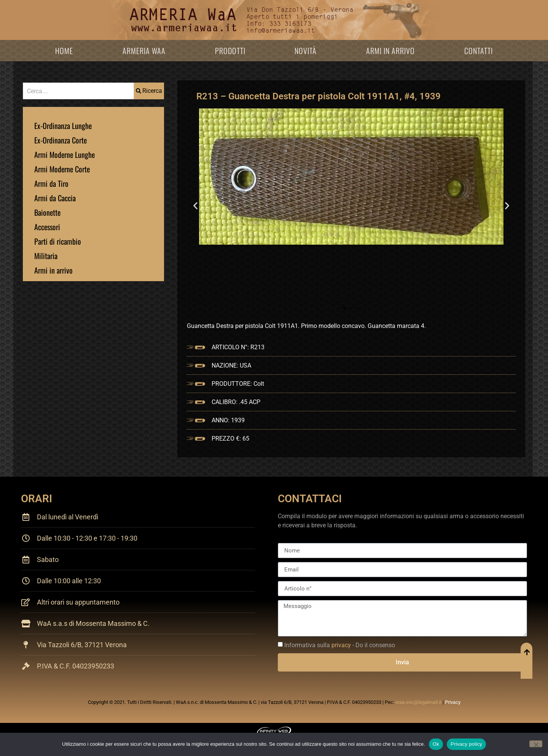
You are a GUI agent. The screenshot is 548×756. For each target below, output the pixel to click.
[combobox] (78, 91)
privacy (341, 645)
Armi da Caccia (55, 198)
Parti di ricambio (58, 241)
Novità (306, 51)
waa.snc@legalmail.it (418, 702)
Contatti (479, 51)
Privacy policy (466, 744)
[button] (195, 206)
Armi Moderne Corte (62, 169)
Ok (436, 744)
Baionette (47, 212)
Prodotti (230, 51)
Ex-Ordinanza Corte (61, 140)
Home (64, 51)
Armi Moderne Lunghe (65, 154)
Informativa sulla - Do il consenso (340, 645)
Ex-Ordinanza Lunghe (63, 126)
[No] (536, 744)
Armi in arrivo (390, 51)
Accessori (47, 227)
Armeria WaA (144, 51)
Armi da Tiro (51, 183)
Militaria (46, 256)
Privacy (453, 702)
